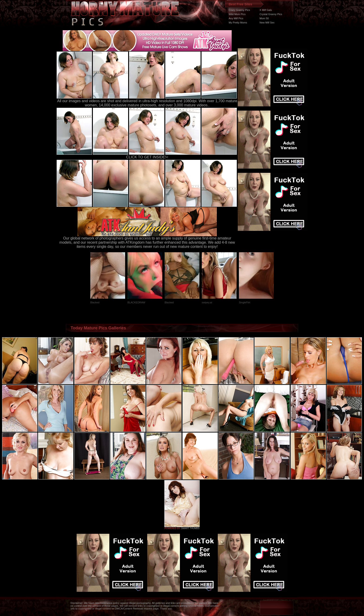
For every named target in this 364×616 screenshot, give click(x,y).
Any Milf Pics (236, 18)
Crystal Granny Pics (271, 14)
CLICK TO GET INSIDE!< (147, 157)
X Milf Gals (266, 10)
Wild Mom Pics (237, 14)
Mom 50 (264, 18)
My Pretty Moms (238, 23)
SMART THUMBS (190, 528)
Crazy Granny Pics (239, 10)
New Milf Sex (267, 23)
